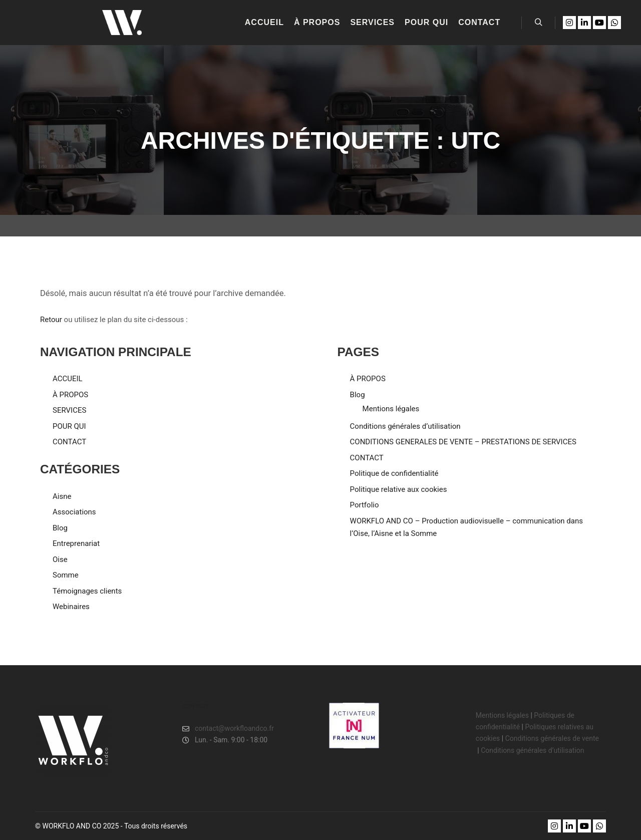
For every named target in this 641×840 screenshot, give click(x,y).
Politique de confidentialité (394, 473)
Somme (66, 575)
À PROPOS (70, 395)
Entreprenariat (76, 543)
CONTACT (69, 442)
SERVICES (69, 410)
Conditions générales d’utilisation (405, 426)
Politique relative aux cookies (399, 489)
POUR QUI (69, 426)
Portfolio (365, 505)
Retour (51, 320)
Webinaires (71, 607)
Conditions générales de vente (553, 738)
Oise (60, 559)
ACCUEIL (68, 379)
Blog (60, 528)
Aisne (62, 496)
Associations (74, 512)
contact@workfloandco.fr (228, 729)
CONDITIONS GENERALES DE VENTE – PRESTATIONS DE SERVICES (463, 442)
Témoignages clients (87, 591)
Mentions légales (391, 409)
